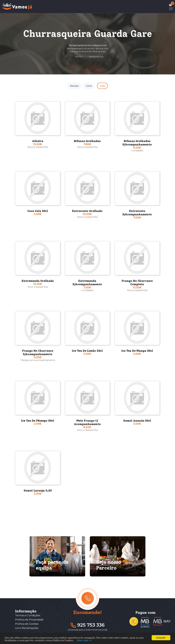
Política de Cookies (27, 624)
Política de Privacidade (29, 620)
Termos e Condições (28, 615)
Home (79, 57)
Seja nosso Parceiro (109, 565)
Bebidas (74, 86)
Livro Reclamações (27, 628)
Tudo (102, 86)
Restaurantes (96, 57)
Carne (89, 86)
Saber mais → (84, 641)
